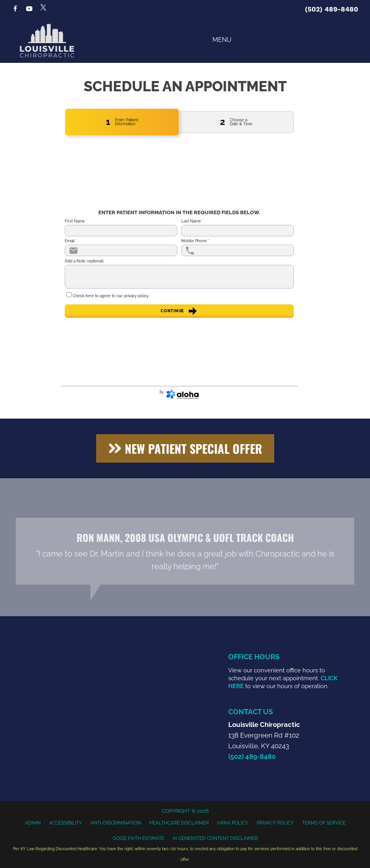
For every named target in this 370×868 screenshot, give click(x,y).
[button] (185, 448)
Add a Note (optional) (84, 261)
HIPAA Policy (233, 823)
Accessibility (66, 823)
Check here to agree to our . (111, 296)
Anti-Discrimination (116, 823)
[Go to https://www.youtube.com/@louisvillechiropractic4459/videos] (29, 9)
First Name (76, 221)
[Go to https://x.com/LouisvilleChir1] (43, 7)
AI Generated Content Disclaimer (215, 838)
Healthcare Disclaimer (179, 823)
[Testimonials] (185, 551)
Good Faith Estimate (138, 838)
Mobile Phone (195, 241)
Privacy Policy (275, 823)
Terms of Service (324, 823)
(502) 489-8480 (331, 9)
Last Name (192, 221)
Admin (33, 823)
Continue (179, 311)
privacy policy (136, 296)
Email (71, 241)
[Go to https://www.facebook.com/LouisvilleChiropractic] (15, 9)
